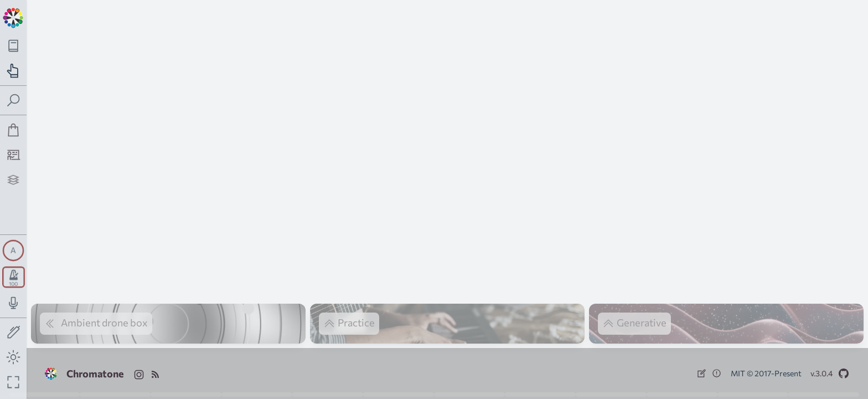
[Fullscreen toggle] (14, 382)
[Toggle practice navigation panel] (14, 71)
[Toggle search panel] (14, 101)
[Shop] (14, 130)
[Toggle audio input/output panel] (14, 303)
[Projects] (14, 180)
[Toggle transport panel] (14, 277)
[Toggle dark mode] (14, 357)
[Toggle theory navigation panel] (14, 46)
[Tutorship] (14, 155)
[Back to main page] (13, 17)
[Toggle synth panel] (13, 250)
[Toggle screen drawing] (14, 333)
